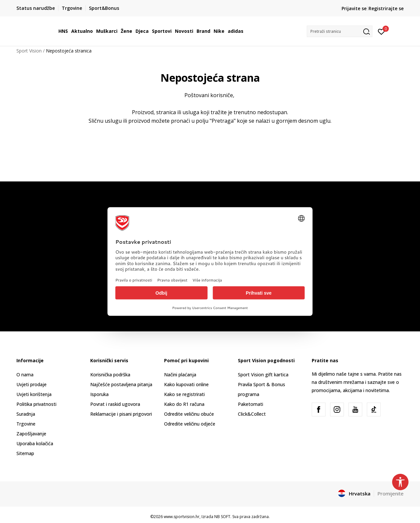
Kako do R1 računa (184, 404)
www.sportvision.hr (182, 517)
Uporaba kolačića (35, 443)
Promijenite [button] (390, 493)
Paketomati (251, 404)
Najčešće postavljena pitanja (121, 384)
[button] (340, 31)
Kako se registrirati (184, 394)
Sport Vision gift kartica (263, 375)
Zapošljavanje (31, 434)
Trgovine (26, 424)
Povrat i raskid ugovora (115, 404)
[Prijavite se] (381, 31)
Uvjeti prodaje (31, 384)
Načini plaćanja (180, 375)
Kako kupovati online (186, 384)
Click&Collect (252, 414)
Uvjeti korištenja (34, 394)
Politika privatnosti (36, 404)
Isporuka (99, 394)
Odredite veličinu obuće (189, 414)
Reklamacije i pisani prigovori (121, 414)
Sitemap (25, 453)
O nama (25, 375)
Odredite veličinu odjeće (190, 424)
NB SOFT (222, 517)
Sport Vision (29, 51)
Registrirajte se (386, 8)
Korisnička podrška (110, 375)
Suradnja (26, 414)
